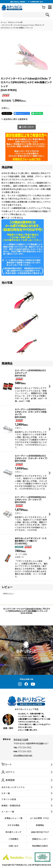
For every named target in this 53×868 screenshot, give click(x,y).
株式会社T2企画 (21, 740)
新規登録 (10, 780)
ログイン (10, 772)
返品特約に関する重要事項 (14, 119)
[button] (50, 7)
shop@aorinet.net (23, 755)
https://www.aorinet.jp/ (26, 658)
